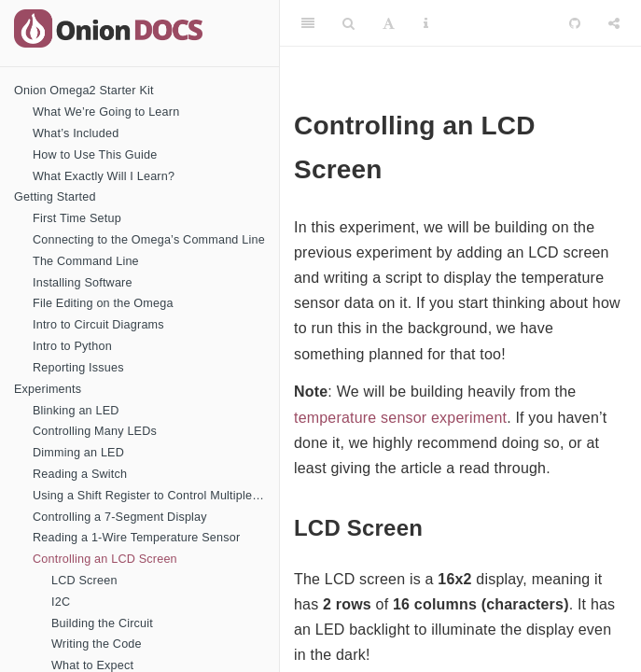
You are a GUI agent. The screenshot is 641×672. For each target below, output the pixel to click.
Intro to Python (72, 346)
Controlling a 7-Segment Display (120, 517)
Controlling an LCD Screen (105, 559)
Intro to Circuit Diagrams (98, 325)
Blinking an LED (76, 411)
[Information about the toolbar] (426, 23)
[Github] (575, 23)
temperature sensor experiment (400, 418)
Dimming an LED (78, 453)
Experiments (48, 389)
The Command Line (86, 261)
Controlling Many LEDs (95, 431)
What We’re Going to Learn (106, 112)
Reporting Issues (78, 368)
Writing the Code (97, 644)
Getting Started (55, 197)
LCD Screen (84, 581)
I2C (61, 602)
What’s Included (76, 133)
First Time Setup (77, 218)
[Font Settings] (389, 23)
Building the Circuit (102, 623)
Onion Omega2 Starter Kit (84, 91)
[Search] (348, 23)
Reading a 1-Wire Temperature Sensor (136, 538)
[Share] (614, 23)
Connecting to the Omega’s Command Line (149, 240)
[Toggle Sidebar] (308, 23)
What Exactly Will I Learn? (104, 176)
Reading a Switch (80, 474)
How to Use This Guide (95, 155)
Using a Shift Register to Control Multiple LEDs (156, 496)
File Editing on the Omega (103, 303)
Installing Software (83, 283)
